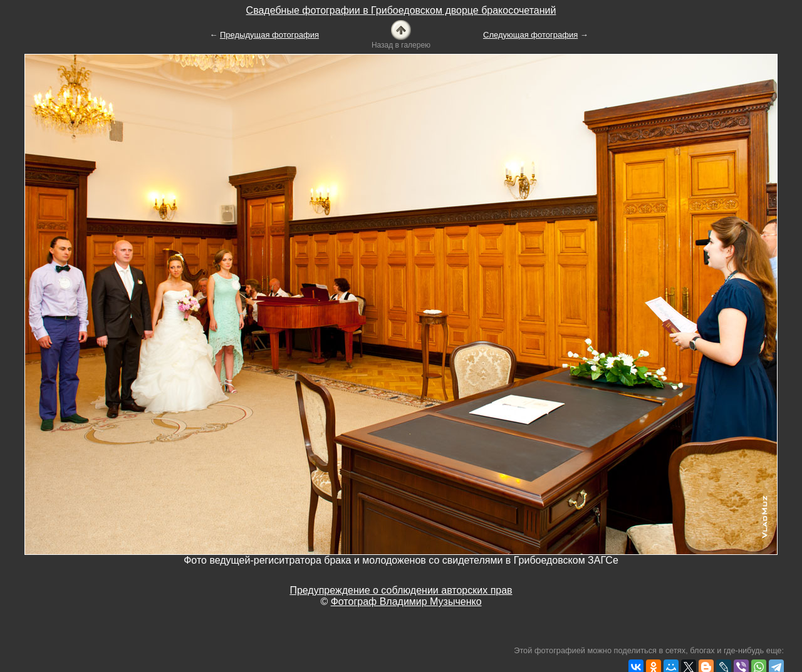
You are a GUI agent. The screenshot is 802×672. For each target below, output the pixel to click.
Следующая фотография (530, 35)
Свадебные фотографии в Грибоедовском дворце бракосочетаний (401, 10)
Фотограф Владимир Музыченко (406, 602)
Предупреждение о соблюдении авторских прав (401, 590)
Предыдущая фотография (269, 35)
